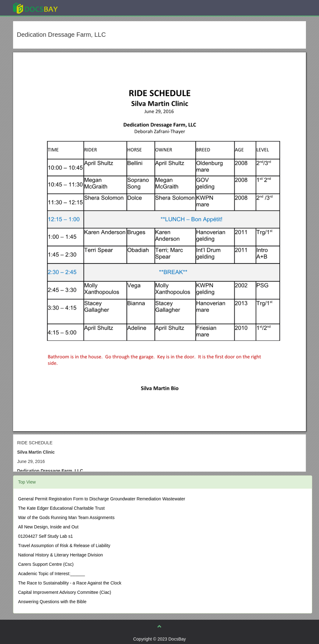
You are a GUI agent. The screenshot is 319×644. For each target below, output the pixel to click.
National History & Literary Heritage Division (60, 555)
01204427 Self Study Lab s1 (45, 536)
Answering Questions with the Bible (52, 602)
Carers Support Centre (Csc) (46, 564)
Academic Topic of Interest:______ (52, 574)
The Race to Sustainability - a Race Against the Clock (70, 583)
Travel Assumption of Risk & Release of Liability (64, 546)
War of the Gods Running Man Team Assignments (66, 518)
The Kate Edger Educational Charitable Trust (61, 508)
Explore (82, 8)
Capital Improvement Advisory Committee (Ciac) (65, 592)
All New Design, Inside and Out (48, 527)
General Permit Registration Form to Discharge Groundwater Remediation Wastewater (102, 499)
